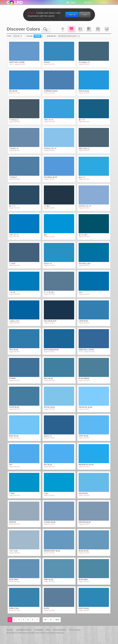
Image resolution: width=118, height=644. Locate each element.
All (63, 29)
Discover (88, 3)
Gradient (89, 29)
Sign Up (72, 14)
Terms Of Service (60, 630)
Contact (10, 630)
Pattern (98, 29)
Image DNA (107, 29)
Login (85, 14)
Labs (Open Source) (24, 630)
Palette (80, 29)
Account (103, 3)
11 (51, 620)
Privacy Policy (75, 630)
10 (45, 620)
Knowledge (39, 630)
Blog (48, 630)
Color (71, 29)
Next (57, 620)
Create (72, 3)
